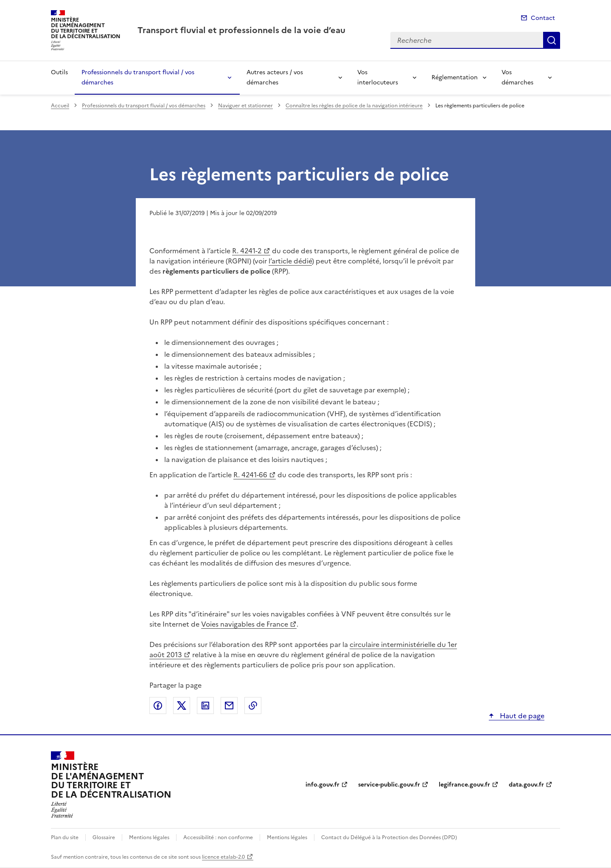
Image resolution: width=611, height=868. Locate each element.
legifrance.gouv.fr (464, 785)
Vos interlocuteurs (378, 77)
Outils (59, 72)
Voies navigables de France (245, 624)
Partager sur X (182, 706)
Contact (543, 18)
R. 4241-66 (250, 475)
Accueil (60, 106)
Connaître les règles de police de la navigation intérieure (354, 106)
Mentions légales (149, 837)
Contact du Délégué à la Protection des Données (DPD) (389, 837)
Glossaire (104, 837)
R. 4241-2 (247, 251)
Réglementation (455, 77)
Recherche (552, 40)
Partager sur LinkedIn (205, 706)
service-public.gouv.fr (389, 785)
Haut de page (521, 716)
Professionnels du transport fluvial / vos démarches (138, 77)
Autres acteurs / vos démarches (275, 77)
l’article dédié (290, 261)
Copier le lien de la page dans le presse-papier (253, 706)
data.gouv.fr (526, 785)
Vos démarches (517, 77)
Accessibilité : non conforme (218, 837)
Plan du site (65, 837)
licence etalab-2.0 (223, 857)
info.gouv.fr (322, 785)
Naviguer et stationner (245, 106)
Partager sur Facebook (158, 706)
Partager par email (229, 706)
